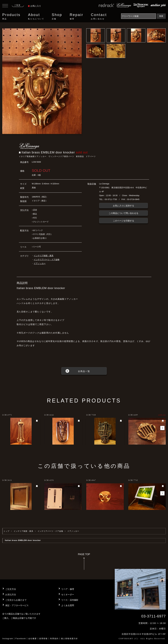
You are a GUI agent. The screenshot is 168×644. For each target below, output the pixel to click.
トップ (6, 531)
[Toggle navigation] (5, 6)
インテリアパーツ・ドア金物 (47, 260)
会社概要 (33, 639)
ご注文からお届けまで (16, 600)
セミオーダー (68, 595)
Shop (57, 16)
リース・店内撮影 (70, 600)
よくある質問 (68, 605)
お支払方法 (11, 595)
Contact (99, 16)
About (36, 16)
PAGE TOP (84, 562)
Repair (77, 16)
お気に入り (35, 6)
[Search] (138, 16)
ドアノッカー (40, 263)
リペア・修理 (68, 589)
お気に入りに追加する (124, 206)
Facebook (21, 639)
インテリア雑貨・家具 (44, 256)
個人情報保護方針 (69, 639)
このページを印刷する (124, 221)
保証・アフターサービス (17, 605)
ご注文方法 (11, 589)
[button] (162, 428)
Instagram (8, 639)
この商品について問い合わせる (124, 213)
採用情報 (43, 639)
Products (11, 16)
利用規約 (54, 639)
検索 (161, 16)
